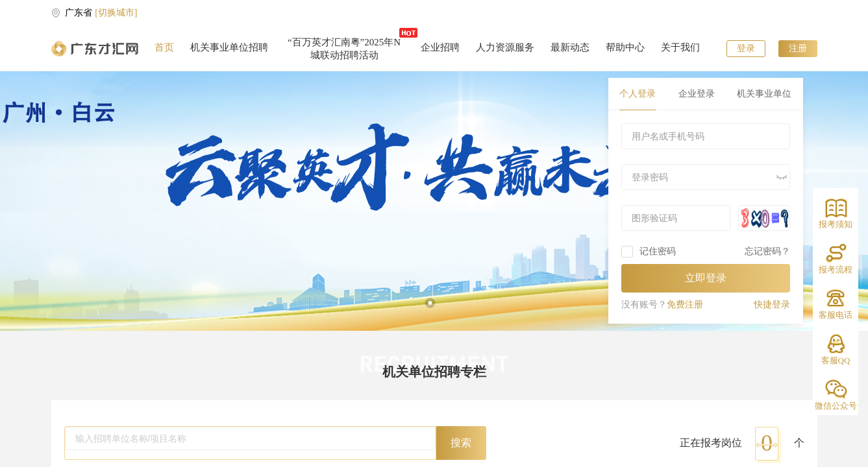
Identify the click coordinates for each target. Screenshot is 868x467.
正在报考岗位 (711, 443)
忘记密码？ (767, 251)
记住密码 (658, 251)
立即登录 (706, 278)
